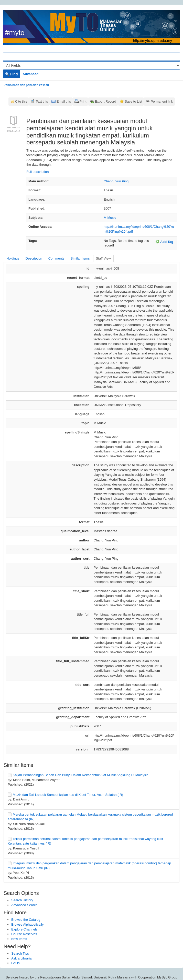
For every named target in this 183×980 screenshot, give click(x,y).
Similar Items (80, 258)
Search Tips (20, 953)
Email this (64, 101)
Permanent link (162, 101)
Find (11, 74)
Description (34, 258)
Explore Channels (24, 929)
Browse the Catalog (26, 920)
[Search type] (91, 65)
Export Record (106, 101)
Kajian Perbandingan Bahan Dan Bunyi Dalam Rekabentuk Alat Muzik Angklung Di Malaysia (81, 775)
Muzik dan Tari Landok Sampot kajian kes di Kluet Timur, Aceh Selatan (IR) (68, 795)
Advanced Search (24, 905)
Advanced (30, 74)
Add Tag (164, 242)
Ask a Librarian (22, 958)
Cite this (21, 101)
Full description (37, 172)
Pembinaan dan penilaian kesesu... (28, 85)
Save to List (133, 101)
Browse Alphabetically (27, 924)
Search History (22, 900)
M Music (110, 218)
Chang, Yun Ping (116, 181)
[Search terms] (91, 57)
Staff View (103, 258)
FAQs (15, 963)
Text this (42, 101)
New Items (19, 939)
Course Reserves (24, 934)
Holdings (13, 258)
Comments (56, 258)
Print (83, 101)
